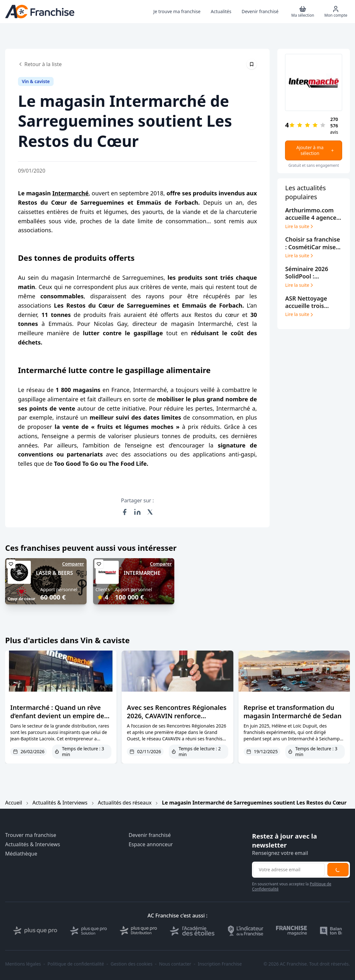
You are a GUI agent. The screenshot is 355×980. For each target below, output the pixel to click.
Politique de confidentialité (76, 964)
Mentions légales (23, 964)
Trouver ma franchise (31, 835)
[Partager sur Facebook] (125, 512)
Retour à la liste (40, 64)
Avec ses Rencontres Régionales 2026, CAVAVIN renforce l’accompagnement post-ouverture (177, 720)
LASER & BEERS (54, 573)
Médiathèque (21, 854)
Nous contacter (175, 964)
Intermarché (70, 193)
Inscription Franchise (220, 964)
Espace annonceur (151, 844)
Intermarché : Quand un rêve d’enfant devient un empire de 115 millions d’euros (57, 716)
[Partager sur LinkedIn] (137, 512)
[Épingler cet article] (252, 64)
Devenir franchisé (150, 835)
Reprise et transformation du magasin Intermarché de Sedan (293, 712)
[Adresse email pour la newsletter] (289, 870)
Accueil (14, 803)
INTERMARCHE (142, 573)
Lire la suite (300, 226)
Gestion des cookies (132, 964)
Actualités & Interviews (60, 803)
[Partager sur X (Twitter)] (150, 512)
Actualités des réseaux (125, 803)
